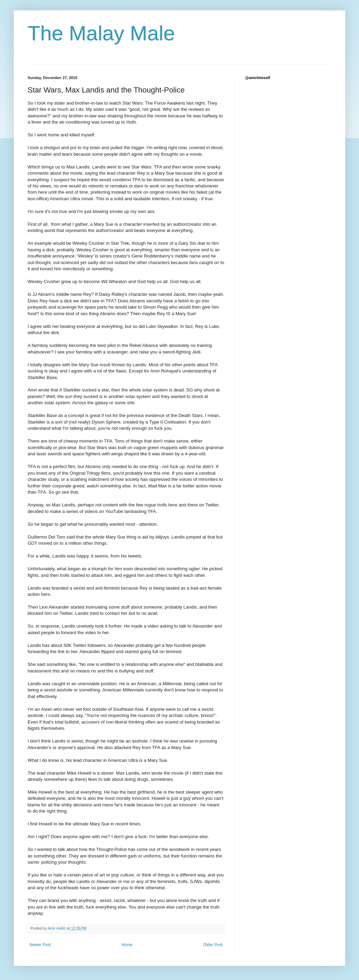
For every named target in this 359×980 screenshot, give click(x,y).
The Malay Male (101, 33)
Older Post (213, 945)
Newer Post (40, 945)
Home (127, 945)
